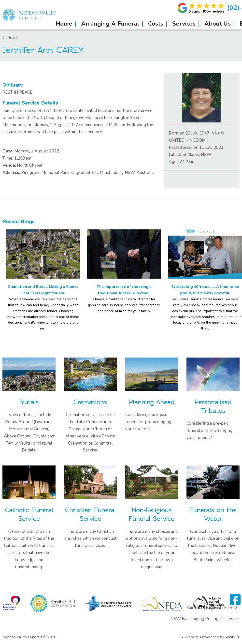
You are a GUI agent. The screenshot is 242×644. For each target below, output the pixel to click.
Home (64, 24)
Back (10, 38)
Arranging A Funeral (110, 24)
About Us (218, 24)
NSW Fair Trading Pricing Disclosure (205, 619)
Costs (156, 24)
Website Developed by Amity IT (212, 637)
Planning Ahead (152, 402)
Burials (29, 402)
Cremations (90, 402)
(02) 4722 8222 (225, 608)
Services (184, 24)
